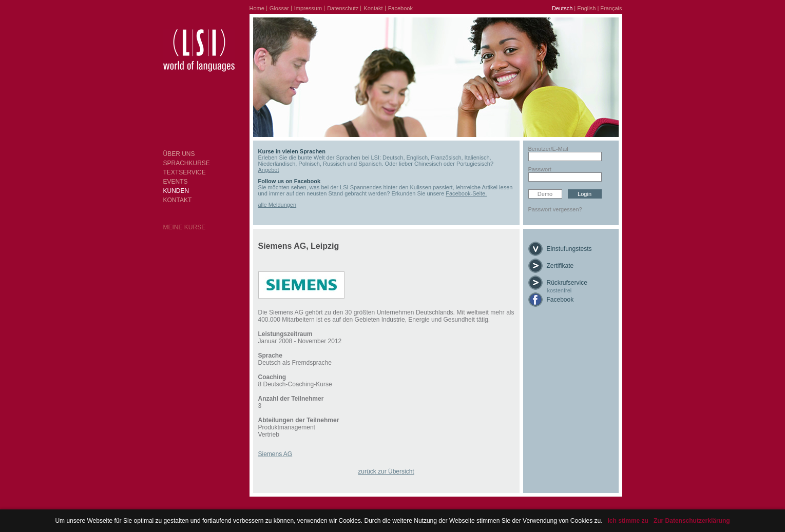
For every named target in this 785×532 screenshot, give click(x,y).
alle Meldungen (277, 205)
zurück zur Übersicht (386, 471)
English (586, 8)
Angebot (269, 170)
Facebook (400, 8)
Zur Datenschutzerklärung (692, 521)
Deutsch (562, 8)
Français (611, 8)
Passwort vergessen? (555, 209)
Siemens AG (275, 454)
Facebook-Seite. (466, 193)
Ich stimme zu (628, 521)
